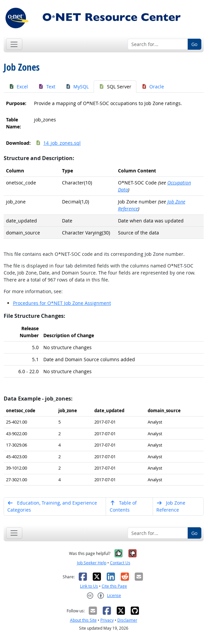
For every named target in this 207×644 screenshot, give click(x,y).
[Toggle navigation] (14, 44)
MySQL (77, 87)
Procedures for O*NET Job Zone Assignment (62, 303)
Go (194, 44)
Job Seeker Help (92, 563)
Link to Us (89, 586)
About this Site (83, 620)
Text (47, 87)
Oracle (153, 87)
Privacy (107, 620)
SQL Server (115, 87)
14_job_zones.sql (58, 143)
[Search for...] (158, 44)
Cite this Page (114, 586)
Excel (18, 87)
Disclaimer (127, 620)
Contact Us (120, 563)
